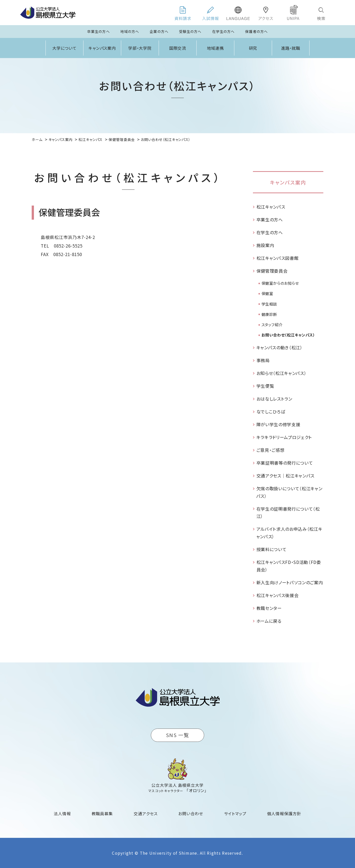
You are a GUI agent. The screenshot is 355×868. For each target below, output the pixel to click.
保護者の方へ (256, 31)
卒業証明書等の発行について (285, 463)
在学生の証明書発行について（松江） (288, 513)
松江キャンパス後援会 (278, 595)
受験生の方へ (190, 31)
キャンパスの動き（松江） (280, 347)
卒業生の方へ (99, 31)
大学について (65, 48)
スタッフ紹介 (272, 325)
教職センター (269, 608)
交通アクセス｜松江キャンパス (286, 476)
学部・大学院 (140, 48)
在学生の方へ (224, 31)
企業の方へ (159, 31)
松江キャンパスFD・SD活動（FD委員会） (289, 566)
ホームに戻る (269, 621)
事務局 (263, 360)
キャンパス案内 (102, 48)
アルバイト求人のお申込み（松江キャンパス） (290, 533)
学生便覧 (265, 386)
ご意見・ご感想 (271, 450)
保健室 (267, 293)
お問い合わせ (191, 813)
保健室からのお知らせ (280, 283)
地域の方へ (130, 31)
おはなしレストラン (274, 399)
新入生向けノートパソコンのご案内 (290, 582)
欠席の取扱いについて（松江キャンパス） (290, 492)
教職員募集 (102, 813)
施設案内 (265, 245)
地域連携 (215, 48)
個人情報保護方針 (284, 813)
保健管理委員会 (272, 271)
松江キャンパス (271, 207)
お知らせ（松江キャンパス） (282, 373)
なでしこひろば (271, 412)
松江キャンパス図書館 (278, 258)
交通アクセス (146, 813)
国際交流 (178, 48)
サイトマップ (235, 813)
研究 (253, 48)
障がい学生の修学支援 (278, 424)
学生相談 (269, 304)
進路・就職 (291, 48)
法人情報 (62, 813)
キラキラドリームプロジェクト (284, 437)
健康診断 (269, 314)
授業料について (272, 549)
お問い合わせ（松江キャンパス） (288, 335)
